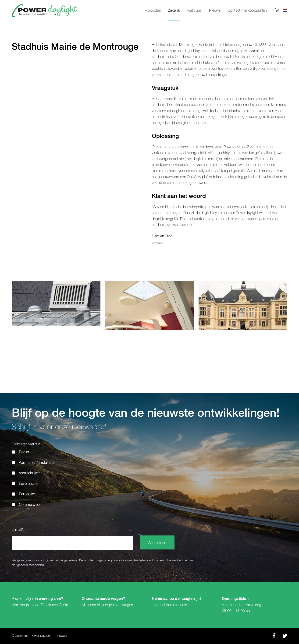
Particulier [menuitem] (194, 11)
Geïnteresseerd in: (27, 444)
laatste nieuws (178, 605)
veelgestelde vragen (117, 605)
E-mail (17, 530)
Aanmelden (157, 543)
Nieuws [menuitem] (215, 11)
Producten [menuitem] (153, 11)
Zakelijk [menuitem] (174, 11)
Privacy (62, 636)
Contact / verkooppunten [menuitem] (247, 11)
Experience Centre (55, 605)
